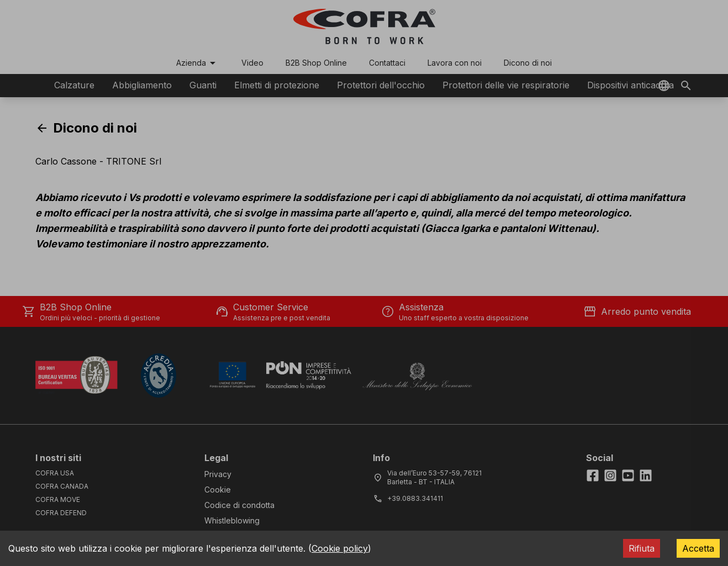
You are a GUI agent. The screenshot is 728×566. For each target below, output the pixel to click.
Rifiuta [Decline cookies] (642, 548)
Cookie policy (340, 548)
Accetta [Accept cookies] (698, 548)
